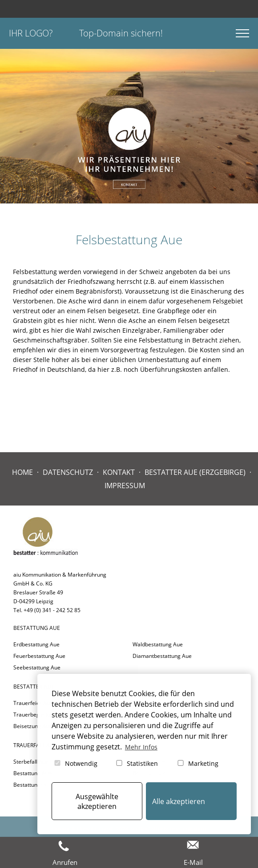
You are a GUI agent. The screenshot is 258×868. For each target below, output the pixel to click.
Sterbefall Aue (31, 762)
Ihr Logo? (31, 33)
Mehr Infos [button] (141, 747)
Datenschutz (68, 472)
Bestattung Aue (32, 773)
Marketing (197, 763)
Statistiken (136, 763)
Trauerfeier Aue (33, 703)
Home (22, 472)
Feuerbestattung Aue (39, 656)
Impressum (125, 486)
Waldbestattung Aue (158, 644)
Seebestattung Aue (37, 667)
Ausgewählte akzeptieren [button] (97, 801)
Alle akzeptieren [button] (179, 801)
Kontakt (119, 472)
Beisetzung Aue (33, 726)
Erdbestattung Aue (36, 644)
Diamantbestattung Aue (162, 656)
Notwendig (75, 763)
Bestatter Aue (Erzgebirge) (195, 472)
